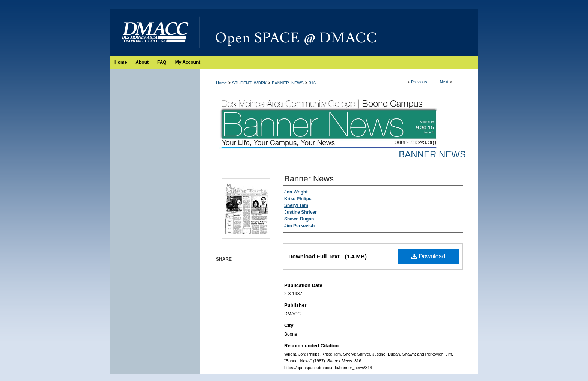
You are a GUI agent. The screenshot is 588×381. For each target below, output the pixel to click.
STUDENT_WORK (249, 83)
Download (428, 256)
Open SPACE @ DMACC (339, 32)
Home (221, 83)
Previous (419, 82)
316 (312, 83)
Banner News (432, 154)
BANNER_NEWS (288, 83)
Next (444, 82)
